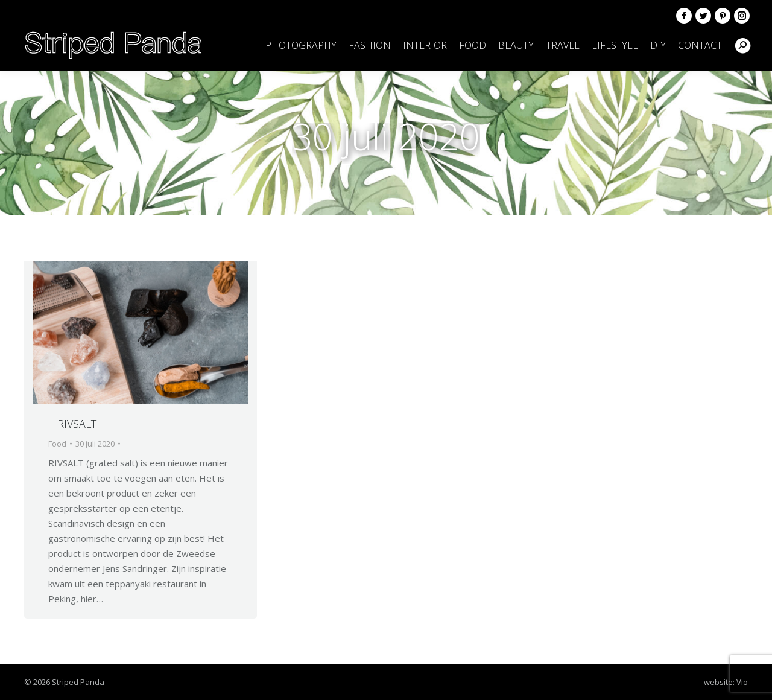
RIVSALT (77, 424)
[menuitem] (301, 45)
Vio (742, 682)
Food (57, 444)
